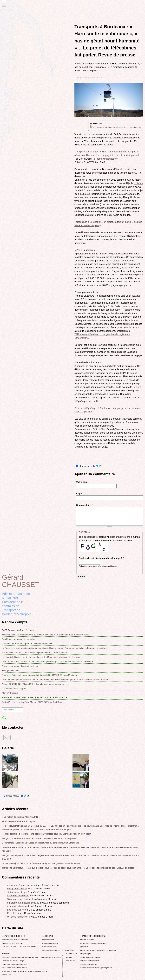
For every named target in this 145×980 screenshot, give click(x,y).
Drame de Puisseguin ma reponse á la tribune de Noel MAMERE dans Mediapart (40, 675)
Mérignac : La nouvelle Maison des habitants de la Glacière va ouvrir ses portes (39, 838)
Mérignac (69, 957)
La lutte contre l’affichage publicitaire (93, 943)
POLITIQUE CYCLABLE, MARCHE (14, 964)
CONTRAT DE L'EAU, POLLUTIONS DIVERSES (19, 947)
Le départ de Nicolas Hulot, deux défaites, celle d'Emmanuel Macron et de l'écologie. (41, 657)
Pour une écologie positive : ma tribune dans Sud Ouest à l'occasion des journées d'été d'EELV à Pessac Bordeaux (56, 680)
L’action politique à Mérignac (90, 957)
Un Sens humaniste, (18, 917)
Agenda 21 (84, 947)
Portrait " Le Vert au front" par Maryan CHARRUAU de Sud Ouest (33, 702)
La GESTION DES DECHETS (13, 943)
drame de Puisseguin (18, 896)
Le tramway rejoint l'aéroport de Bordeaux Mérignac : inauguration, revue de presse (41, 863)
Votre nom (82, 482)
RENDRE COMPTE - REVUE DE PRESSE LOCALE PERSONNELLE (35, 698)
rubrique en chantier (87, 940)
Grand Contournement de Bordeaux (15, 968)
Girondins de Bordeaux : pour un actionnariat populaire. (28, 644)
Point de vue (70, 961)
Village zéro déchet (17, 889)
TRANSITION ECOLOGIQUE (93, 936)
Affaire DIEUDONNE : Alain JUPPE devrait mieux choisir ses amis (33, 684)
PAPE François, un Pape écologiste (19, 630)
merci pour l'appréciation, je (21, 885)
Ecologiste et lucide (11, 670)
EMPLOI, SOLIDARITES (89, 964)
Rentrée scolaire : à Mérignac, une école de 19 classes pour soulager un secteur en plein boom (46, 834)
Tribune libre (71, 954)
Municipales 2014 (48, 940)
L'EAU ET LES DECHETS (13, 936)
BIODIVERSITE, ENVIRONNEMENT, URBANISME (98, 950)
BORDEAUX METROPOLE (90, 961)
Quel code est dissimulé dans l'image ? (101, 558)
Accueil (78, 64)
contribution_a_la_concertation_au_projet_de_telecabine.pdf (117, 127)
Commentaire (84, 505)
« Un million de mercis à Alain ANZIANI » (21, 817)
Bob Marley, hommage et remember (19, 639)
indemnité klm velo (17, 906)
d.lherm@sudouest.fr (106, 159)
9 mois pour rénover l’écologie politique (20, 666)
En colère (12, 913)
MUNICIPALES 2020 (49, 947)
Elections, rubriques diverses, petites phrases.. (96, 968)
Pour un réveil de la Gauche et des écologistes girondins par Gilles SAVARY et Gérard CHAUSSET (48, 662)
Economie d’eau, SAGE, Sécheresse (15, 940)
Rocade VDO (7, 975)
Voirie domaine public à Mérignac (14, 961)
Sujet (79, 494)
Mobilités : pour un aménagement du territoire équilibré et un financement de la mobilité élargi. (46, 635)
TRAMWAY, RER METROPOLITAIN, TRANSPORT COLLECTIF (24, 971)
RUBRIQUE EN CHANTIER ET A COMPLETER (58, 950)
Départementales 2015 (49, 943)
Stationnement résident (19, 899)
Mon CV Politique (10, 693)
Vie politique (85, 954)
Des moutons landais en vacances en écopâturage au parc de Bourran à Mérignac (40, 843)
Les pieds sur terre (17, 910)
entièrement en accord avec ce (23, 903)
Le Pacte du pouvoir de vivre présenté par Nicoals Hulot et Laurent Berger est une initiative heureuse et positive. (54, 648)
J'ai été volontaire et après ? (15, 689)
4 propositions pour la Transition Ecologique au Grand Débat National (34, 653)
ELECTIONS (47, 936)
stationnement (14, 892)
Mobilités (6, 954)
